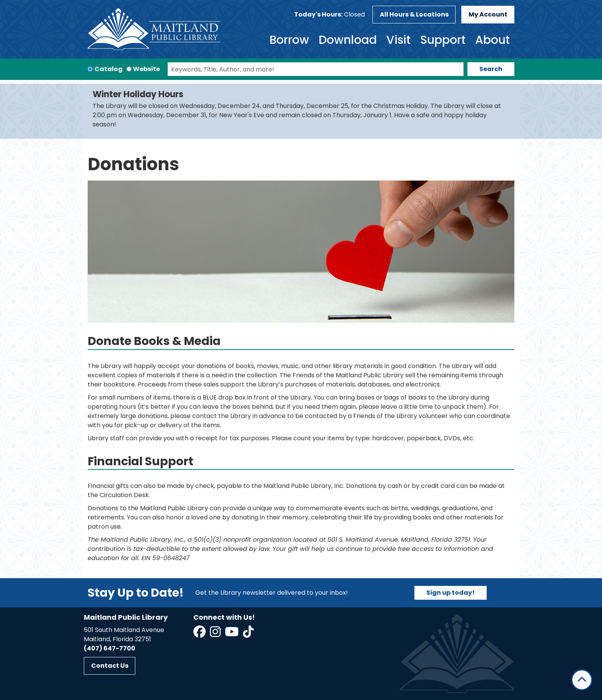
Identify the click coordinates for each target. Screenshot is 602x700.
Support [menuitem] (443, 40)
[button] (329, 15)
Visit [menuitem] (398, 40)
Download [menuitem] (348, 40)
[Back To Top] (582, 680)
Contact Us (110, 666)
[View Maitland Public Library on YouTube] (232, 634)
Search (491, 69)
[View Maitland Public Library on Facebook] (200, 634)
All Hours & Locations (414, 14)
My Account (488, 14)
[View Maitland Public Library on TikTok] (248, 634)
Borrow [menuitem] (289, 40)
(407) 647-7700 (110, 648)
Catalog (109, 69)
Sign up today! (451, 593)
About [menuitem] (492, 40)
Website (146, 69)
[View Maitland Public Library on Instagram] (216, 634)
